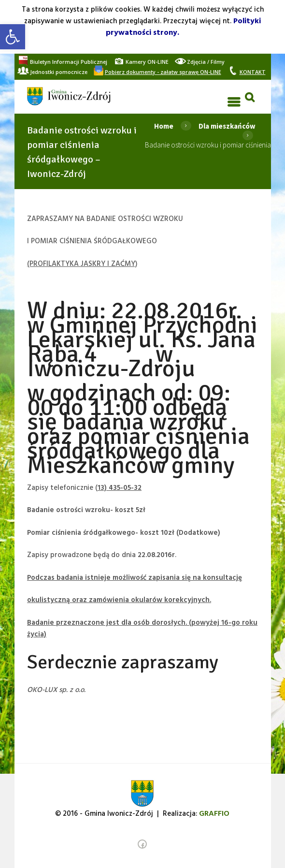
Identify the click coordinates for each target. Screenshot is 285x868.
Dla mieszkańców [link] (227, 126)
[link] (13, 37)
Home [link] (164, 126)
